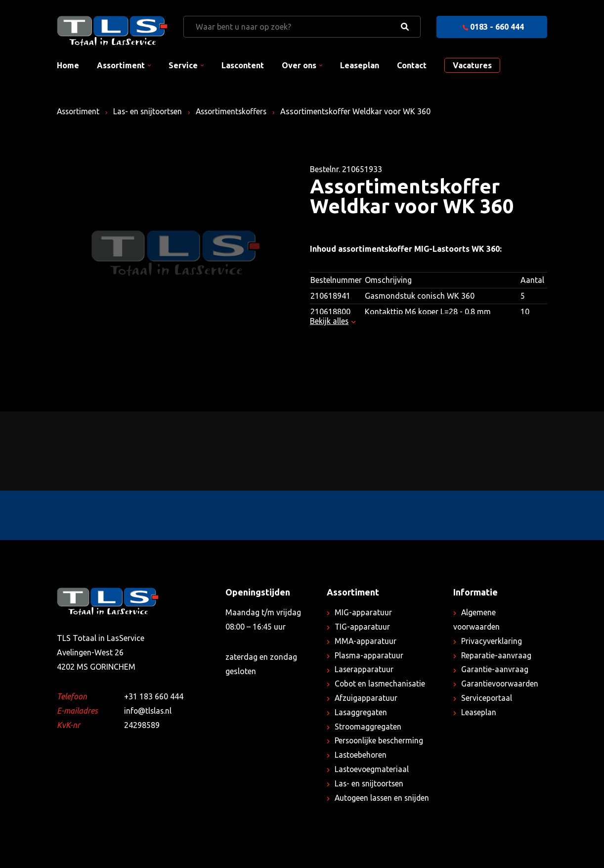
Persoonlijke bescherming (380, 740)
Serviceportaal (487, 698)
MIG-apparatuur (363, 612)
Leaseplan (360, 65)
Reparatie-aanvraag (496, 655)
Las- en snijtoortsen (151, 111)
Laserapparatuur (364, 669)
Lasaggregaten (361, 712)
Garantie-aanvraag (495, 669)
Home (68, 65)
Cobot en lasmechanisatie (381, 684)
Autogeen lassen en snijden (383, 798)
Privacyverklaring (492, 641)
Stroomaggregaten (368, 727)
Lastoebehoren (361, 755)
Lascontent (243, 65)
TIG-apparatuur (363, 627)
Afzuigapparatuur (366, 698)
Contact (412, 65)
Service (183, 65)
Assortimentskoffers (237, 111)
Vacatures (472, 65)
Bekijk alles (333, 321)
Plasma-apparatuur (369, 655)
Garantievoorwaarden (500, 684)
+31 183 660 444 (154, 696)
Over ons (299, 65)
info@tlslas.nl (149, 711)
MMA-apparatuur (366, 641)
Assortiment (121, 65)
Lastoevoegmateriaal (372, 769)
